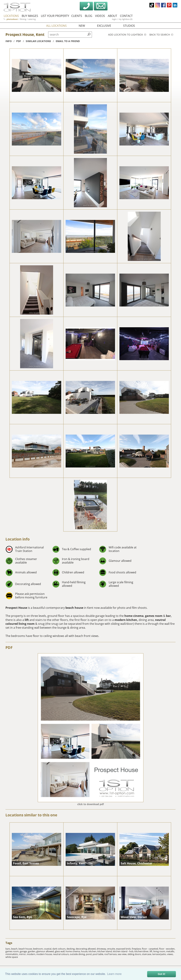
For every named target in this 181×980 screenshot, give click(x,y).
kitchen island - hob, (124, 951)
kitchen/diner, (142, 951)
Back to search (161, 35)
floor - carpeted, (150, 949)
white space (12, 957)
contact (126, 16)
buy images (30, 16)
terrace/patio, (160, 954)
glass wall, (60, 951)
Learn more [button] (114, 974)
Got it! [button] (162, 974)
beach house (75, 608)
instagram (158, 5)
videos (100, 16)
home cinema (134, 616)
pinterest (169, 5)
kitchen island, (105, 951)
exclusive (104, 26)
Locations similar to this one (31, 815)
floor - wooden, (167, 949)
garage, (24, 951)
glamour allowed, (46, 951)
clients (77, 16)
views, (170, 954)
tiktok (152, 5)
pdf (19, 41)
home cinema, (73, 951)
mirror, (23, 954)
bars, (8, 949)
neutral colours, (61, 954)
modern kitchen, (126, 620)
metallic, (171, 951)
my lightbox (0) (126, 19)
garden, (32, 951)
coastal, (48, 949)
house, (85, 951)
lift (27, 620)
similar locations (38, 41)
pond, (89, 954)
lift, (151, 951)
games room (154, 616)
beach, (15, 949)
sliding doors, (135, 954)
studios (129, 26)
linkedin (175, 5)
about (112, 16)
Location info (18, 539)
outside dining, (78, 954)
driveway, (102, 949)
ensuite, (112, 949)
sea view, (123, 954)
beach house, (26, 949)
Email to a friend (68, 41)
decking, (71, 949)
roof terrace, (111, 954)
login (114, 19)
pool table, (98, 954)
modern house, (45, 954)
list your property (55, 16)
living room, (160, 951)
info (9, 41)
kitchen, (93, 951)
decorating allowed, (86, 949)
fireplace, (137, 949)
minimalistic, (12, 954)
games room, (13, 951)
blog (89, 16)
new (82, 26)
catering (32, 19)
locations (11, 16)
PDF (9, 647)
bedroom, (38, 949)
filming (23, 19)
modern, (32, 954)
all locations (56, 26)
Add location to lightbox (127, 35)
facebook (163, 5)
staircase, (147, 954)
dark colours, (59, 949)
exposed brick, (124, 949)
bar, (169, 616)
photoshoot (12, 19)
